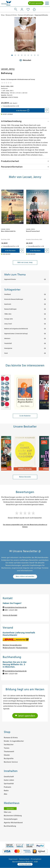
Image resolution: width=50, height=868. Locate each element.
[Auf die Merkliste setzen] (47, 110)
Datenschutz (24, 859)
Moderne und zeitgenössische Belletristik (16, 329)
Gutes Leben (9, 780)
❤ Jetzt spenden (36, 3)
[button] (12, 55)
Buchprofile (9, 759)
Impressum (13, 859)
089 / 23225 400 (11, 610)
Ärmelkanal (8, 294)
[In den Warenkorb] (23, 110)
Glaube (7, 755)
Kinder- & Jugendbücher (14, 741)
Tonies (7, 748)
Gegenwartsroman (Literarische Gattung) (16, 334)
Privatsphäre (36, 859)
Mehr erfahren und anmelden (25, 576)
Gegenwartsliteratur (10, 279)
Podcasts (8, 787)
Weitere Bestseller (25, 477)
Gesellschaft (9, 777)
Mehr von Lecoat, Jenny (25, 262)
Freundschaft (8, 343)
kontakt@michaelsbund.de (16, 607)
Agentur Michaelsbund (13, 823)
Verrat (6, 353)
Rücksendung (22, 648)
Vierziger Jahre (9, 319)
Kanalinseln (8, 304)
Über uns (8, 812)
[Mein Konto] (22, 9)
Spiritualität (9, 784)
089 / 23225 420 (11, 674)
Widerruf (29, 862)
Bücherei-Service (11, 762)
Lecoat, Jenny (8, 69)
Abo (6, 794)
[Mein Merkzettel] (28, 10)
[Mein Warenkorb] (34, 9)
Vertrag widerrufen (25, 864)
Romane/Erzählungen (10, 309)
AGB (36, 862)
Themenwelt (9, 752)
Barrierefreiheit (19, 862)
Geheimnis (7, 339)
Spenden (10, 809)
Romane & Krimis (11, 738)
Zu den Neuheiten (25, 416)
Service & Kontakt (10, 615)
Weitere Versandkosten (12, 645)
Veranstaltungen (11, 819)
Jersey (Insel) (8, 324)
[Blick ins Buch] (25, 60)
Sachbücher (9, 745)
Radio (6, 791)
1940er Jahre (8, 314)
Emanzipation (8, 348)
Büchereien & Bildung (13, 816)
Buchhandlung (10, 826)
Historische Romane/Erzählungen (14, 299)
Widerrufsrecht (9, 648)
